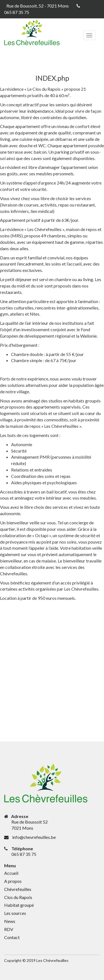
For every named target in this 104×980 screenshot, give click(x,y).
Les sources (15, 913)
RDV (9, 929)
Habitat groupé (19, 905)
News (10, 921)
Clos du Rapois (18, 897)
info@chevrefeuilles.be (34, 837)
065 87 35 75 (17, 12)
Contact (12, 937)
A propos (13, 881)
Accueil (11, 873)
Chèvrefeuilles (18, 889)
